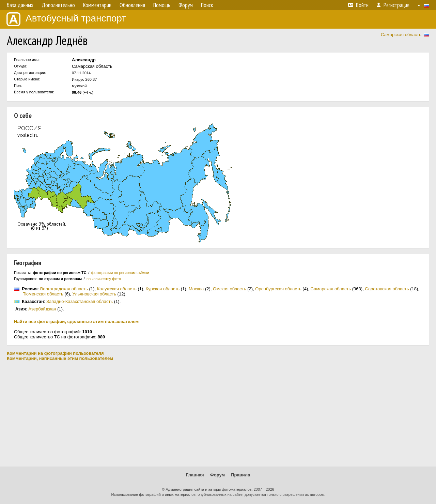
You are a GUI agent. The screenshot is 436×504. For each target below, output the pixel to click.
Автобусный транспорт (66, 19)
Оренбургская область (278, 289)
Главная (195, 475)
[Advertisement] (218, 414)
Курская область (163, 289)
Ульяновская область (94, 294)
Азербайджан (42, 309)
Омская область (230, 289)
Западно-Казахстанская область (80, 301)
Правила (240, 475)
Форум (217, 475)
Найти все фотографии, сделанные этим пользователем (76, 322)
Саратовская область (387, 289)
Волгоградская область (64, 289)
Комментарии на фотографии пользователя (55, 353)
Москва (196, 289)
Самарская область (401, 35)
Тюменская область (43, 294)
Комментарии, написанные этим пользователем (60, 358)
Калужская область (117, 289)
